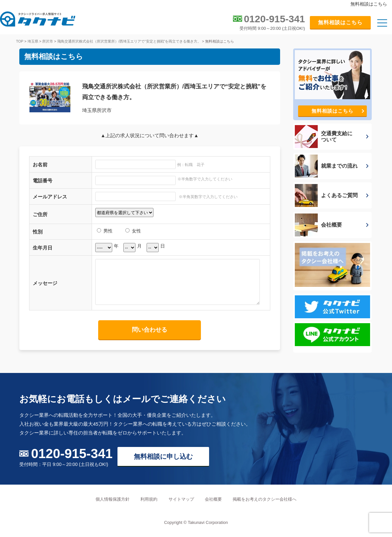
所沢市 (48, 41)
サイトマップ (181, 499)
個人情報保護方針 (113, 499)
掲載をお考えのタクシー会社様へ (265, 499)
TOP (20, 41)
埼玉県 (33, 41)
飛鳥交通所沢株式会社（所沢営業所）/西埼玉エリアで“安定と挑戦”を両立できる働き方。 (129, 41)
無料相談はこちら (340, 22)
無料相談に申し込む (163, 456)
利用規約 (149, 499)
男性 (105, 231)
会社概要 (213, 499)
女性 (133, 231)
